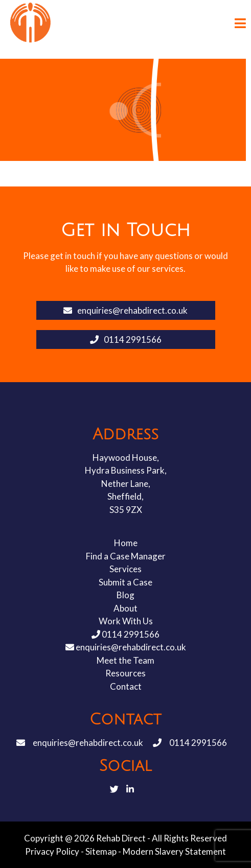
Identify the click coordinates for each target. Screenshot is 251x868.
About (125, 608)
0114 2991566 (126, 339)
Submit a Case (125, 582)
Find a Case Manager (126, 556)
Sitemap (101, 851)
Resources (125, 673)
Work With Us (126, 621)
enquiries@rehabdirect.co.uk (125, 310)
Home (126, 543)
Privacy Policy (52, 851)
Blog (125, 595)
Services (125, 569)
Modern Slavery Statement (174, 851)
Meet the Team (125, 660)
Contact (126, 686)
